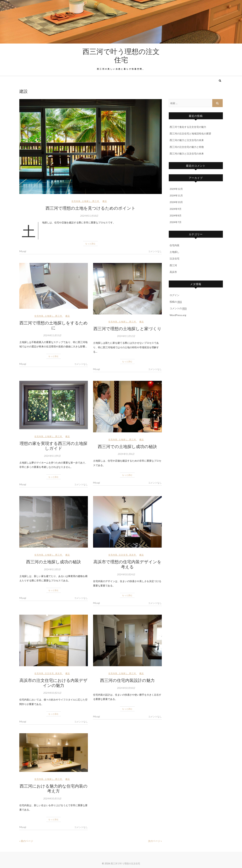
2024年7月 (176, 222)
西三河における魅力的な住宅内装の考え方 (54, 788)
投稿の (176, 302)
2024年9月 (176, 209)
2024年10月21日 (52, 693)
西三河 (96, 201)
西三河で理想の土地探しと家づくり (127, 328)
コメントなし (155, 251)
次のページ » (155, 841)
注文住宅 (123, 555)
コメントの (178, 308)
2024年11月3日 (52, 569)
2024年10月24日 (126, 574)
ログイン (174, 295)
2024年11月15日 (52, 335)
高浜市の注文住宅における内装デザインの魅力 (53, 683)
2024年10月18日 (126, 688)
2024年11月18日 (89, 216)
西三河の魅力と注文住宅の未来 (187, 140)
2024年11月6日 (126, 454)
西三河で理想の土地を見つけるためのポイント (91, 208)
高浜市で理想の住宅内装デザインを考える (127, 564)
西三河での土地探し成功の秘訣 (127, 446)
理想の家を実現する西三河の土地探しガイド (53, 446)
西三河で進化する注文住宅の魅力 (188, 127)
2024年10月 (176, 202)
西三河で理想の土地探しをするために (54, 325)
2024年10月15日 (52, 799)
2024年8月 (176, 215)
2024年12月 (176, 189)
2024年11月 (176, 195)
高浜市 (133, 555)
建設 (105, 201)
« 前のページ (26, 841)
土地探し (86, 201)
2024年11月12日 (126, 336)
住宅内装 (76, 201)
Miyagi (23, 251)
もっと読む (90, 244)
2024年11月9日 (52, 456)
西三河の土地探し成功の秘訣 (53, 562)
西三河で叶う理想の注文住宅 (121, 55)
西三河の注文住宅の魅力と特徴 (187, 147)
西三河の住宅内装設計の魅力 (127, 680)
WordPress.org (178, 315)
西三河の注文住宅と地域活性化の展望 (190, 133)
